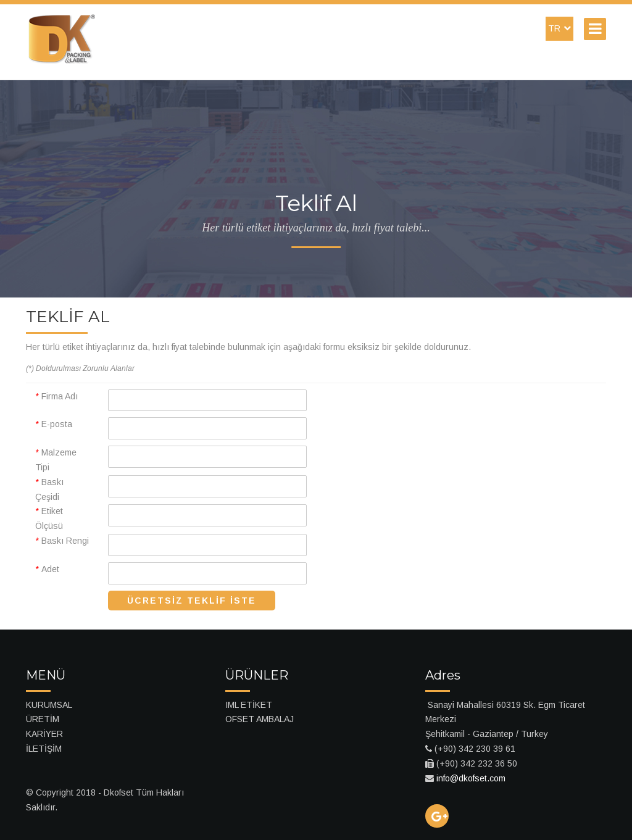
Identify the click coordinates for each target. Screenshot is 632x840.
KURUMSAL (49, 705)
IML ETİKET (249, 705)
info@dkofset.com (471, 778)
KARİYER (44, 734)
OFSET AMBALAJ (260, 719)
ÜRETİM (43, 719)
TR (559, 28)
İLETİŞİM (44, 749)
